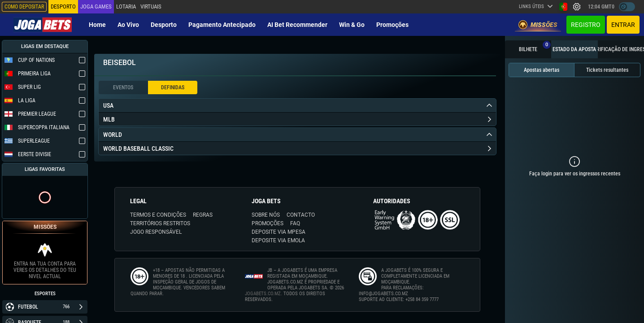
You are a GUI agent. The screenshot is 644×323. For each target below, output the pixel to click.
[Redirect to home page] (43, 25)
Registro (586, 25)
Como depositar (24, 7)
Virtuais (151, 7)
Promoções (392, 25)
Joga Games (96, 7)
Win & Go (352, 25)
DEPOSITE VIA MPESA (278, 232)
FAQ (295, 223)
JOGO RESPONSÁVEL (156, 232)
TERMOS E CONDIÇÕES (158, 215)
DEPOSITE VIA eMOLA (278, 240)
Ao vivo (128, 25)
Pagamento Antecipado (222, 25)
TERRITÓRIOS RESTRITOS (160, 223)
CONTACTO (301, 215)
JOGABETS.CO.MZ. (263, 294)
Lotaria (126, 7)
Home (97, 25)
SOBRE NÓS (266, 215)
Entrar (623, 25)
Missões (538, 25)
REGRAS (203, 215)
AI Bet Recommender (297, 25)
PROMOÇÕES (268, 223)
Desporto (164, 25)
